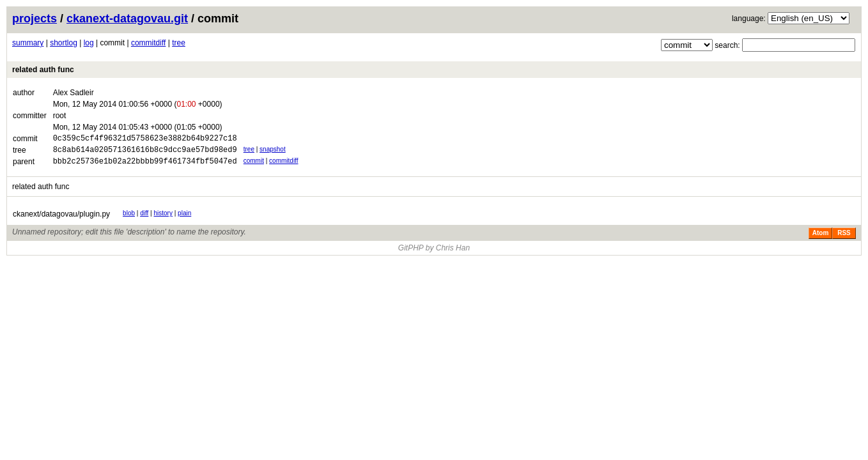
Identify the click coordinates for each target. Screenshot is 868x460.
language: (749, 19)
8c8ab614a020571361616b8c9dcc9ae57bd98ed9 (145, 153)
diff (144, 219)
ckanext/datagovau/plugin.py (61, 220)
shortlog (64, 43)
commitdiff (148, 43)
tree (179, 43)
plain (184, 219)
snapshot (273, 151)
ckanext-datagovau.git (127, 19)
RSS (844, 239)
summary (28, 43)
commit (254, 165)
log (89, 43)
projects (35, 19)
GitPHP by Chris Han (434, 254)
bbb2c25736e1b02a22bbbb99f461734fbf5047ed (145, 166)
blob (129, 219)
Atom (821, 239)
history (163, 219)
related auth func (43, 70)
